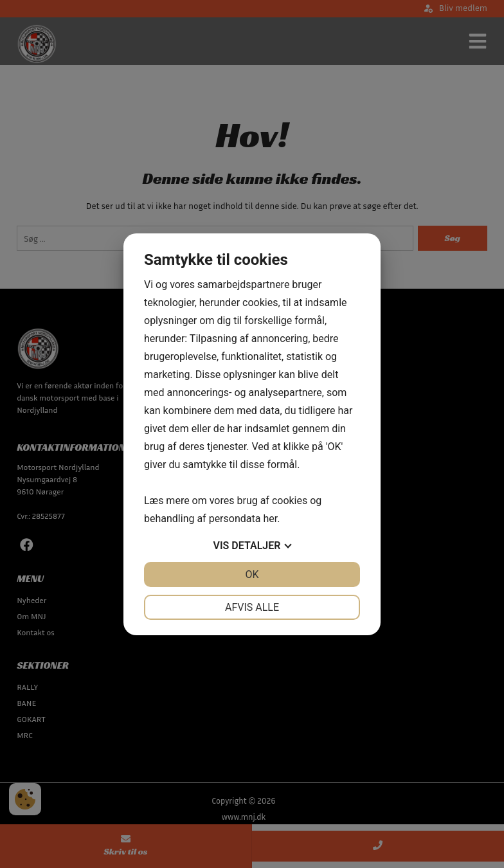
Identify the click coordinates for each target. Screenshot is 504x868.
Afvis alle (252, 607)
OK (252, 574)
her (270, 519)
